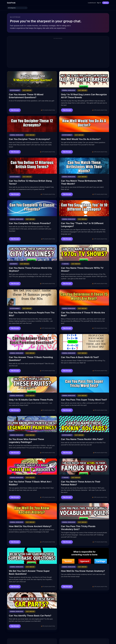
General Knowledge (69, 90)
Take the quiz (15, 110)
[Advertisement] (58, 53)
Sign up (106, 3)
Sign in (99, 3)
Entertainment (15, 90)
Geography (14, 264)
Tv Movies (65, 264)
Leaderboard (92, 3)
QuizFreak (11, 3)
